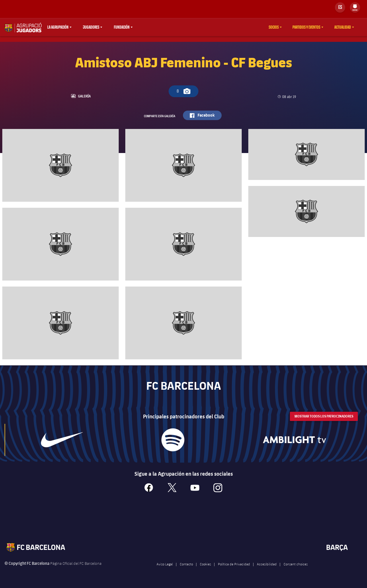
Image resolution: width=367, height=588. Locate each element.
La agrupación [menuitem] (58, 27)
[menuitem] (355, 6)
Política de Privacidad (234, 567)
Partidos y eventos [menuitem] (306, 27)
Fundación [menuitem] (122, 27)
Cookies (205, 567)
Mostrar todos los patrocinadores (324, 419)
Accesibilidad (267, 567)
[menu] (355, 7)
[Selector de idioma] (340, 7)
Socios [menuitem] (274, 27)
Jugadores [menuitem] (91, 27)
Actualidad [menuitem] (343, 27)
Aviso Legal (165, 567)
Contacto (186, 567)
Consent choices (296, 567)
